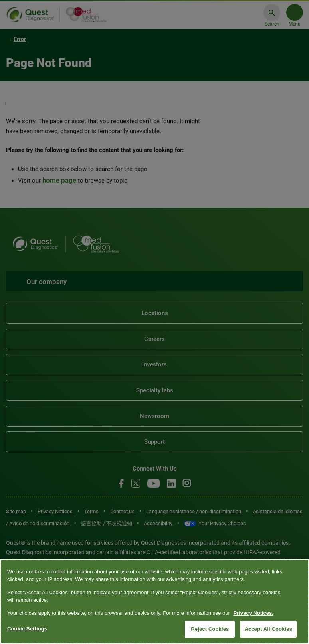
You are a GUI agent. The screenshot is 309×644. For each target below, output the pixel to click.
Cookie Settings (27, 629)
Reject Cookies (210, 629)
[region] (154, 602)
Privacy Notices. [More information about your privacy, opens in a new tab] (253, 613)
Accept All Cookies (268, 629)
